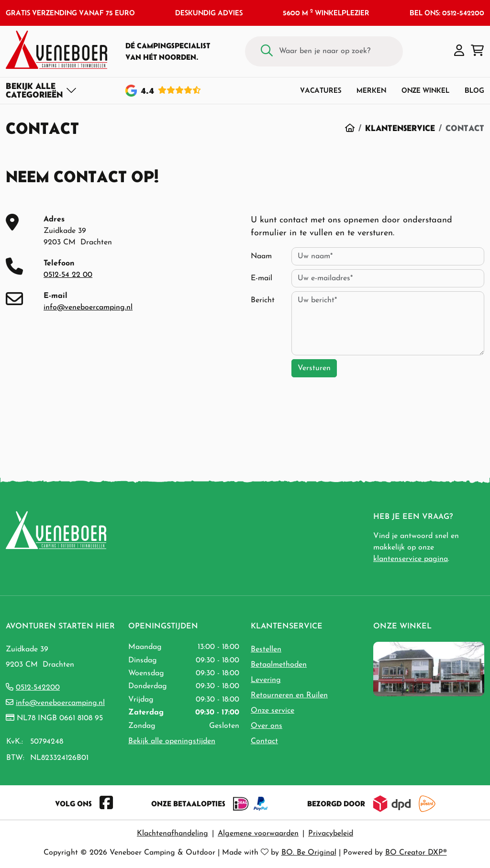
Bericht (263, 300)
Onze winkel (425, 90)
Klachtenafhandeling (173, 834)
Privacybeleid (331, 834)
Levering (266, 680)
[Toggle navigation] (41, 90)
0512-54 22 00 (68, 275)
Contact (264, 741)
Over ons (267, 726)
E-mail (262, 278)
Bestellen (266, 649)
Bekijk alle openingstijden (172, 741)
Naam (261, 256)
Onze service (273, 711)
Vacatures (321, 90)
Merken (371, 90)
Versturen (314, 368)
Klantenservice (400, 128)
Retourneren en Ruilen (289, 695)
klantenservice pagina (411, 559)
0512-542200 (38, 688)
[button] (459, 51)
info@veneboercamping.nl (88, 308)
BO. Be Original (309, 853)
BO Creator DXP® (416, 853)
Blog (474, 90)
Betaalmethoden (279, 665)
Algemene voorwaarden (258, 834)
